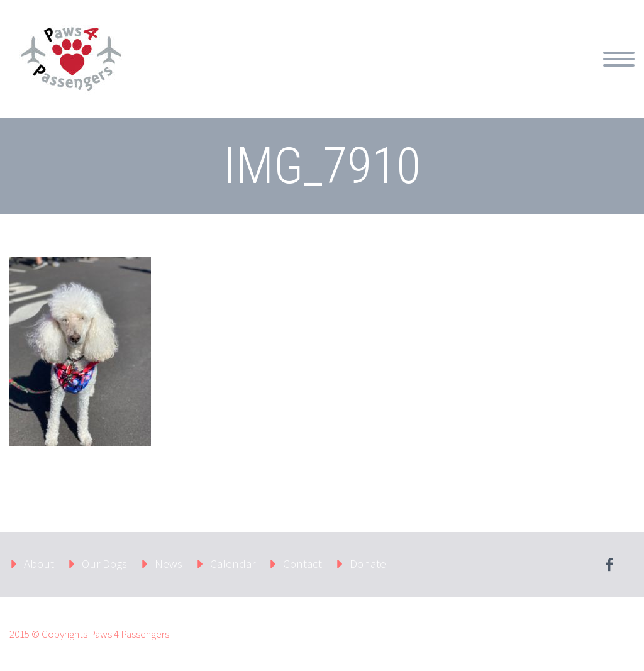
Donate (368, 563)
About (39, 563)
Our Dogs (104, 563)
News (169, 563)
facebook (609, 565)
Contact (303, 563)
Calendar (233, 563)
